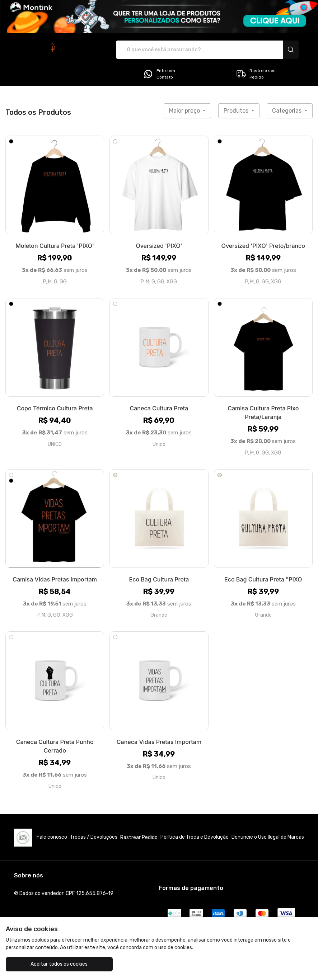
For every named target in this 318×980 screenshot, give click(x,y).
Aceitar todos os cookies (57, 964)
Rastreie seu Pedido (256, 74)
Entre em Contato (159, 74)
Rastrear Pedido (139, 837)
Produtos (237, 111)
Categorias (287, 111)
